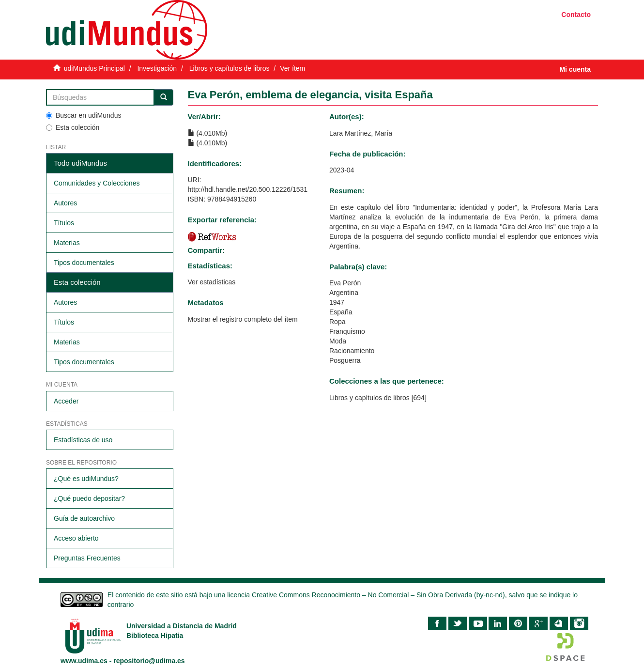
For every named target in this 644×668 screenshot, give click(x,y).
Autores (65, 203)
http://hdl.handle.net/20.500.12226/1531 (248, 189)
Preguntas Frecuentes (87, 558)
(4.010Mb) (208, 133)
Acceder (66, 401)
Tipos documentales (84, 263)
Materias (67, 243)
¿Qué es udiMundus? (86, 479)
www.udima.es (84, 661)
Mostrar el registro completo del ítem (243, 319)
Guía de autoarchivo (84, 518)
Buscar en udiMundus (84, 115)
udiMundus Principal (94, 68)
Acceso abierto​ (76, 538)
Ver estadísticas (212, 282)
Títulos (64, 223)
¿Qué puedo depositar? (89, 498)
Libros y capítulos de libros (230, 68)
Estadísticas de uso (83, 440)
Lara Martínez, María (361, 133)
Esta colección (73, 127)
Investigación (157, 68)
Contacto (576, 15)
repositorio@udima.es (149, 661)
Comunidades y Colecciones (97, 183)
